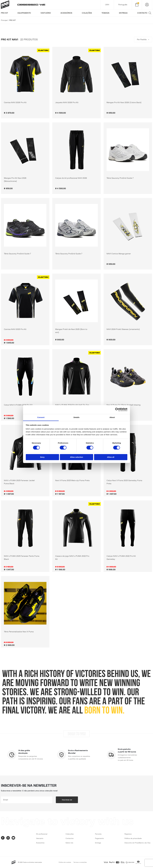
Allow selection (76, 457)
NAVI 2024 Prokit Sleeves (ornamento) (123, 329)
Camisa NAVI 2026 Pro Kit (15, 103)
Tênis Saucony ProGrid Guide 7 (120, 178)
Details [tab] (76, 417)
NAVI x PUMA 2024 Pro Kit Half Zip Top (72, 405)
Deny (42, 457)
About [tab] (112, 417)
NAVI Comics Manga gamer (119, 254)
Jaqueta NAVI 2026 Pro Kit (67, 103)
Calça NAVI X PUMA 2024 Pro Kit (18, 405)
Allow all (111, 457)
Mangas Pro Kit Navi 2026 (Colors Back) (124, 103)
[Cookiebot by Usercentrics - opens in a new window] (117, 410)
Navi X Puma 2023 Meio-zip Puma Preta (72, 480)
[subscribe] (27, 800)
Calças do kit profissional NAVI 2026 (71, 178)
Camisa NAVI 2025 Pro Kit (15, 329)
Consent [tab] (41, 417)
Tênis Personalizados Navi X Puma (19, 632)
